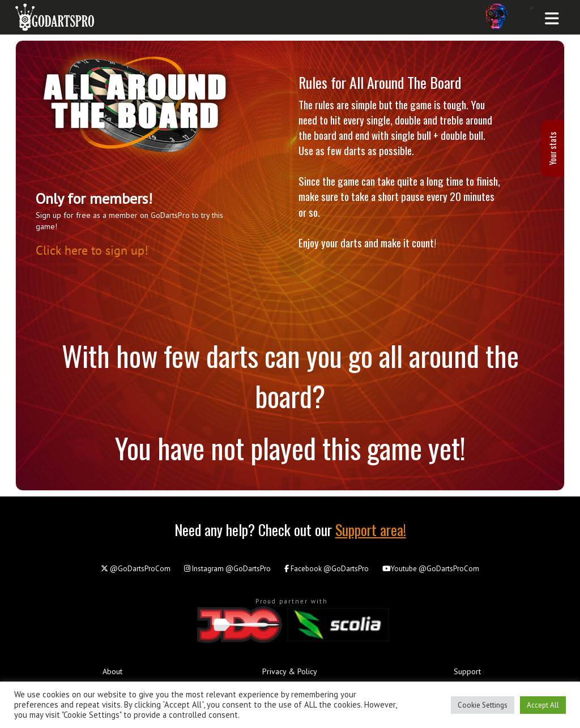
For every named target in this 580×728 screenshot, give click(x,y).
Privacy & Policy (290, 671)
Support (467, 671)
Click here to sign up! (92, 250)
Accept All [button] (543, 705)
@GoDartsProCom (136, 569)
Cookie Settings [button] (483, 705)
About (112, 671)
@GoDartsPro (227, 569)
